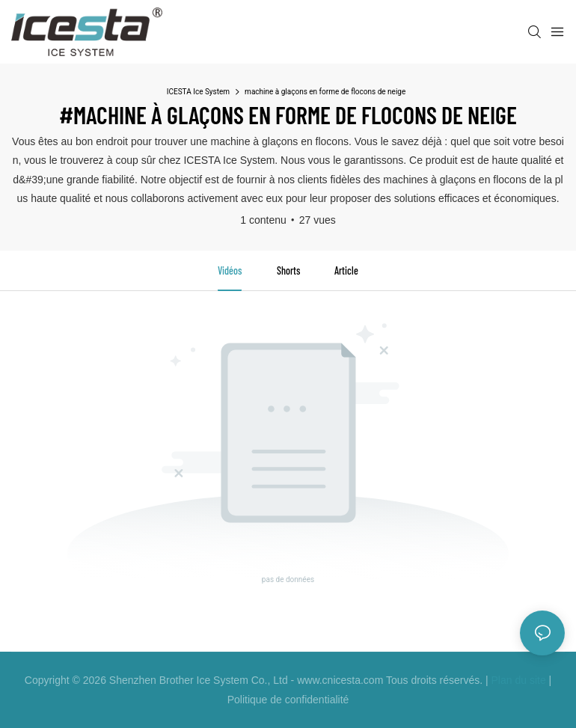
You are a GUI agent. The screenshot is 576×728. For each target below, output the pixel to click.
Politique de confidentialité (288, 700)
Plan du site (519, 680)
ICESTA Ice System (198, 92)
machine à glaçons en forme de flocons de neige (325, 92)
